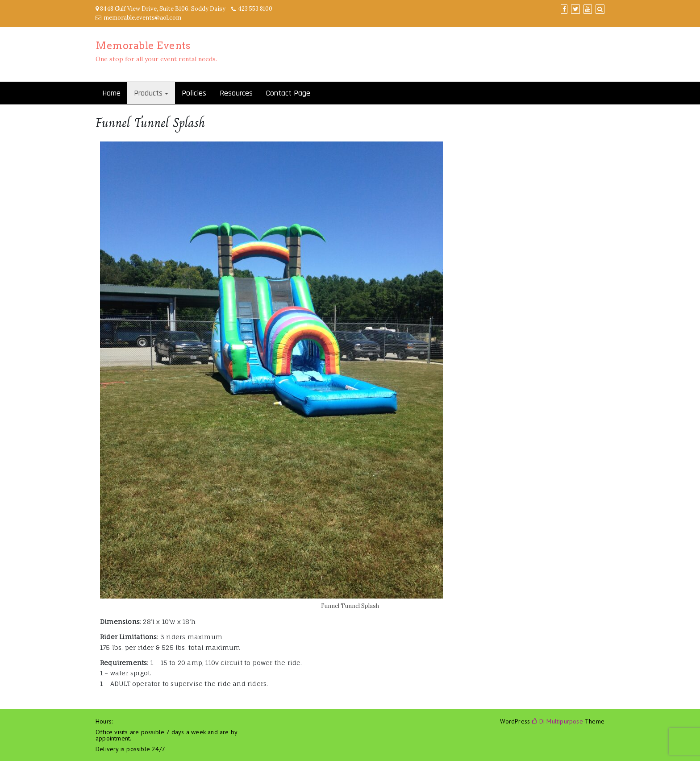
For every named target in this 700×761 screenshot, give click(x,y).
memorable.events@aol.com (142, 18)
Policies (194, 93)
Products (148, 93)
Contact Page (288, 93)
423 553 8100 (255, 9)
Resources (236, 93)
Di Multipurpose (557, 721)
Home (111, 93)
